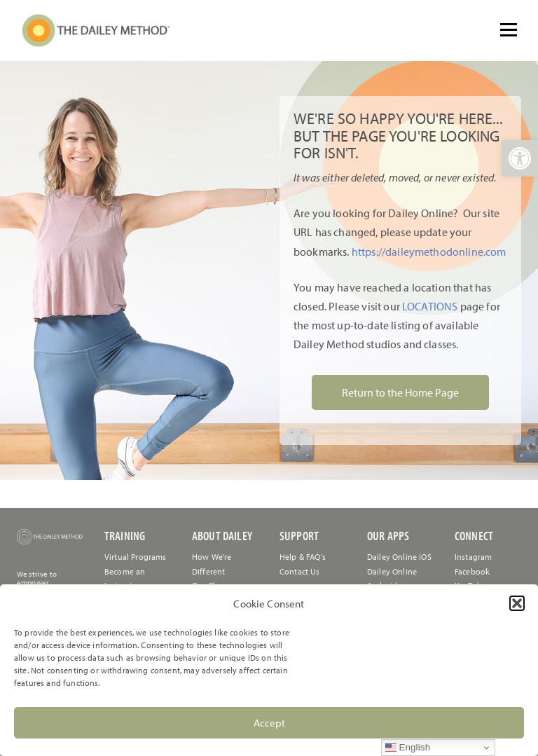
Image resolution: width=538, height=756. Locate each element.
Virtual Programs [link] (136, 557)
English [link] (408, 748)
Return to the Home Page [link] (400, 392)
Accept (269, 723)
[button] (517, 603)
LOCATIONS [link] (429, 306)
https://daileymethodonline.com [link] (429, 252)
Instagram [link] (473, 557)
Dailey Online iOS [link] (399, 557)
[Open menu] (509, 29)
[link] (520, 158)
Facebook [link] (472, 571)
